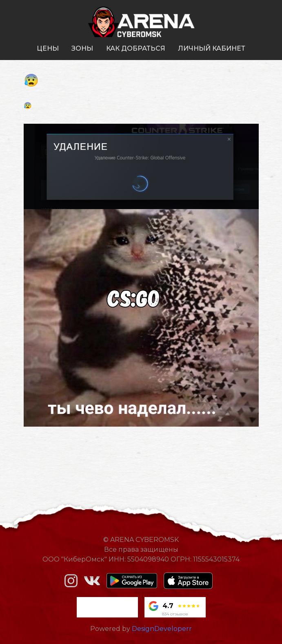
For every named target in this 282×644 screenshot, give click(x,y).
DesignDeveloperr (162, 629)
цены (48, 48)
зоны (82, 48)
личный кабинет (212, 48)
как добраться (136, 48)
